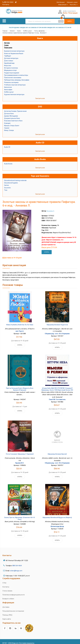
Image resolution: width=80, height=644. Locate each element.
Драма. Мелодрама (11, 114)
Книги (19, 29)
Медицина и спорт (10, 68)
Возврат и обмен (8, 597)
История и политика (11, 66)
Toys (6, 188)
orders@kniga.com (16, 569)
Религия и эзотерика (11, 80)
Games (7, 183)
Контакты (6, 585)
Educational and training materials (15, 178)
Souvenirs (7, 185)
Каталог (12, 29)
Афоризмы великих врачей (57, 452)
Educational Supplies (11, 181)
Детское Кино (9, 111)
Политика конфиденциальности (14, 593)
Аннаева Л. (51, 209)
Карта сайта (7, 617)
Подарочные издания (12, 71)
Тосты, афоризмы (39, 29)
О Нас (4, 581)
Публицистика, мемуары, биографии (17, 78)
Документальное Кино (12, 116)
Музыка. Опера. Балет (12, 123)
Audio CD (7, 145)
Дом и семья (9, 58)
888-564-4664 (8, 2)
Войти (55, 13)
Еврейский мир (9, 61)
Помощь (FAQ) (7, 613)
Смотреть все (40, 96)
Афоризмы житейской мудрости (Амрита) (57, 515)
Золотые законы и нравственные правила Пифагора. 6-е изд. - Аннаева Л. (25, 31)
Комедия (7, 121)
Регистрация (62, 13)
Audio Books (8, 162)
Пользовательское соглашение (13, 609)
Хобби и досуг (27, 29)
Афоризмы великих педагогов (57, 323)
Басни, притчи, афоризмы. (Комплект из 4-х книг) (20, 516)
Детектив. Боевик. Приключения (15, 109)
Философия (8, 87)
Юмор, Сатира (9, 128)
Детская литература (11, 56)
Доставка (6, 605)
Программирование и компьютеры (16, 73)
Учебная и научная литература (15, 83)
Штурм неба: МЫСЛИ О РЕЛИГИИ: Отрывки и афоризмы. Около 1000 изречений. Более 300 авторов (57, 388)
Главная (5, 29)
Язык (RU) (74, 5)
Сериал (7, 126)
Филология (8, 85)
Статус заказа (7, 589)
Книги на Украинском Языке (14, 51)
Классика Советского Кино (13, 119)
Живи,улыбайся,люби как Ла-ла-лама (20, 323)
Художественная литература (14, 92)
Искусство (8, 63)
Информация (63, 5)
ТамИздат (8, 54)
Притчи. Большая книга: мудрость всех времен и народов (20, 387)
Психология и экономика (13, 75)
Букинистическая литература (14, 49)
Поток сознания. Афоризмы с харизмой (20, 452)
